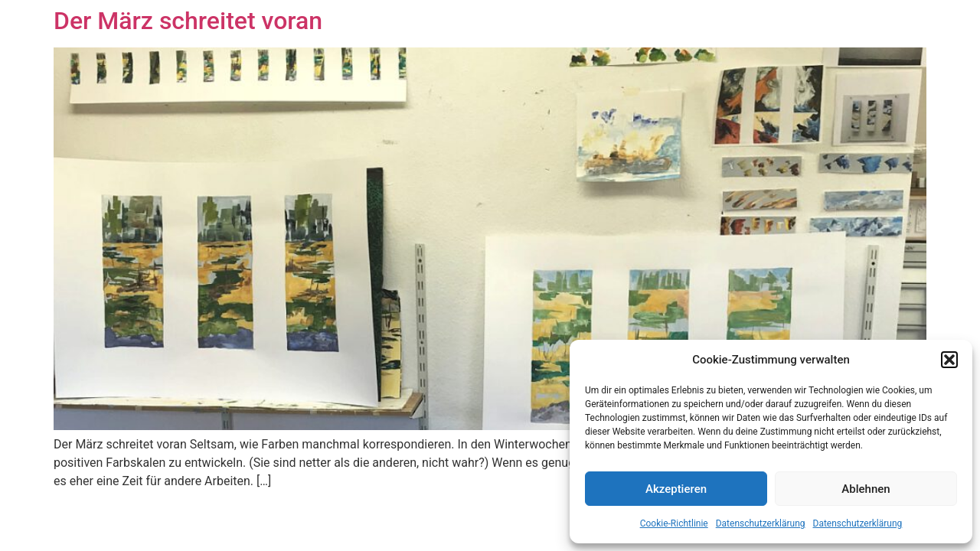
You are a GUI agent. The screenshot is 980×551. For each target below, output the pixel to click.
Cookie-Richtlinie (674, 523)
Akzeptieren (676, 489)
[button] (949, 360)
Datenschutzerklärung (761, 523)
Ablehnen (866, 489)
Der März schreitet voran (188, 21)
